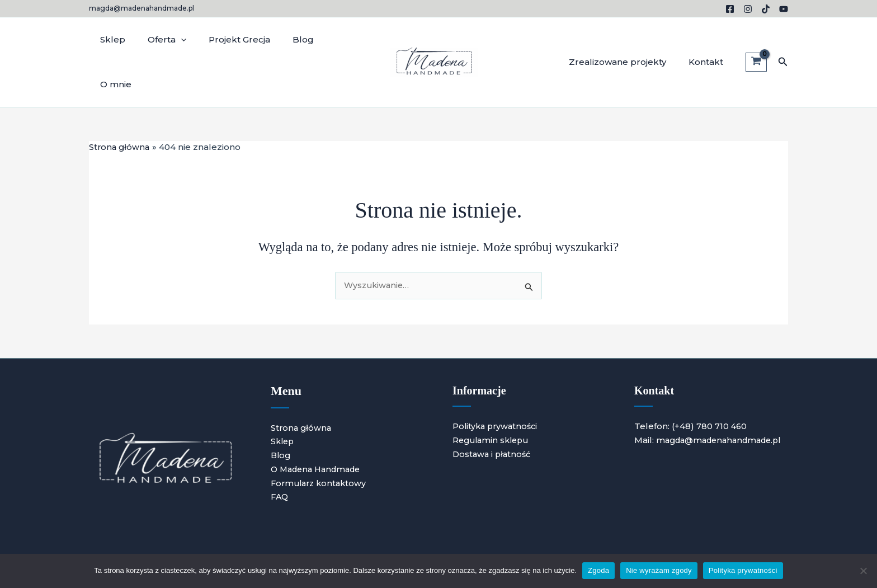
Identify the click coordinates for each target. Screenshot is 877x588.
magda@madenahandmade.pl (142, 8)
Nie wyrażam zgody (659, 570)
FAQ (280, 454)
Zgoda (598, 570)
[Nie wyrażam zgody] (863, 571)
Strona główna (302, 385)
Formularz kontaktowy (321, 440)
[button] (783, 40)
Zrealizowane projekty (626, 40)
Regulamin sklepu (493, 398)
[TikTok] (766, 9)
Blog (284, 40)
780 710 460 (722, 384)
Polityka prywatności (497, 384)
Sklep (110, 40)
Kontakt (709, 40)
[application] (173, 40)
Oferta (159, 40)
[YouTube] (784, 9)
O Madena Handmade (319, 426)
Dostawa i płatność (493, 411)
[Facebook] (730, 9)
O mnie (327, 40)
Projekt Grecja (225, 40)
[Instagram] (748, 9)
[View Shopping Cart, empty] (756, 40)
